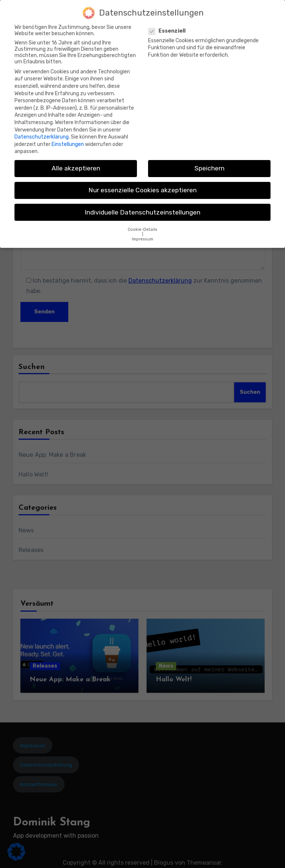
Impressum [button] (142, 236)
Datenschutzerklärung (42, 134)
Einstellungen (68, 141)
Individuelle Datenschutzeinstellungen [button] (142, 209)
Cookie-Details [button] (142, 226)
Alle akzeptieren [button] (76, 165)
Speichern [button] (209, 165)
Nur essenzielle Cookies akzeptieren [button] (142, 187)
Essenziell (169, 28)
